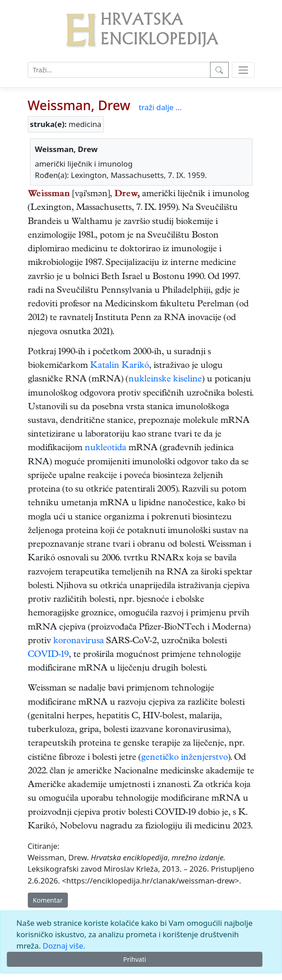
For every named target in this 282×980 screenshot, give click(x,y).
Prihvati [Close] (134, 959)
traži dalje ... (160, 107)
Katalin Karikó (120, 366)
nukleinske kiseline (165, 380)
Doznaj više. (64, 946)
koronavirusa (79, 642)
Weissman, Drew (79, 105)
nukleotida (105, 449)
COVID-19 (48, 655)
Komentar (48, 900)
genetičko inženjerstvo (185, 758)
